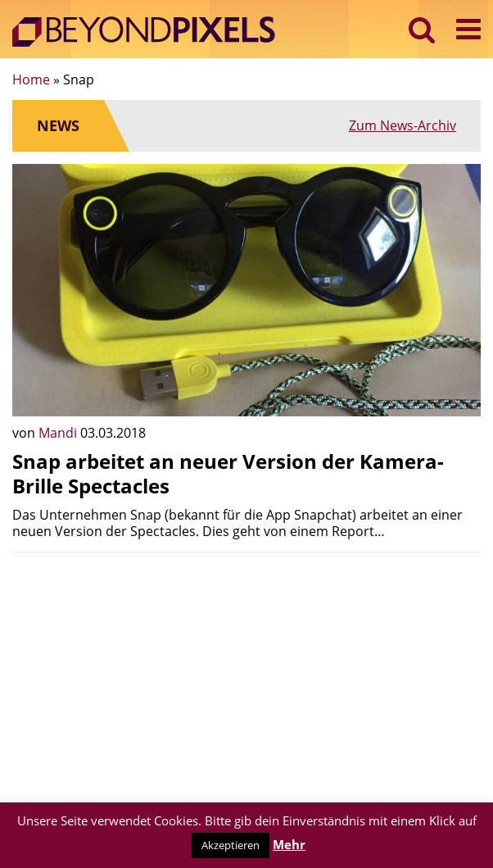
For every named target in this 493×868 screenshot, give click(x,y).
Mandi (59, 433)
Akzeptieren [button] (231, 845)
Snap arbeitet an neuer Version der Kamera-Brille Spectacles (228, 473)
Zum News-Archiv (403, 125)
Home (31, 80)
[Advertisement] (246, 679)
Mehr (289, 844)
